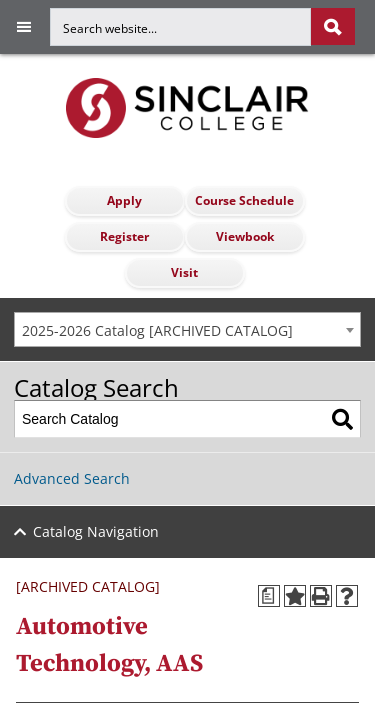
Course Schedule (244, 200)
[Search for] (180, 27)
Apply (124, 200)
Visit (184, 272)
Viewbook (245, 236)
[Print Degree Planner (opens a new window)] (269, 596)
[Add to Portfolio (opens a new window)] (295, 596)
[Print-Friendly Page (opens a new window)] (321, 596)
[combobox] (187, 329)
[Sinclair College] (187, 106)
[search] (202, 27)
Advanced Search (72, 478)
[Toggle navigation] (16, 27)
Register (124, 236)
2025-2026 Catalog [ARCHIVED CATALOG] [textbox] (157, 330)
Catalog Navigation (96, 531)
